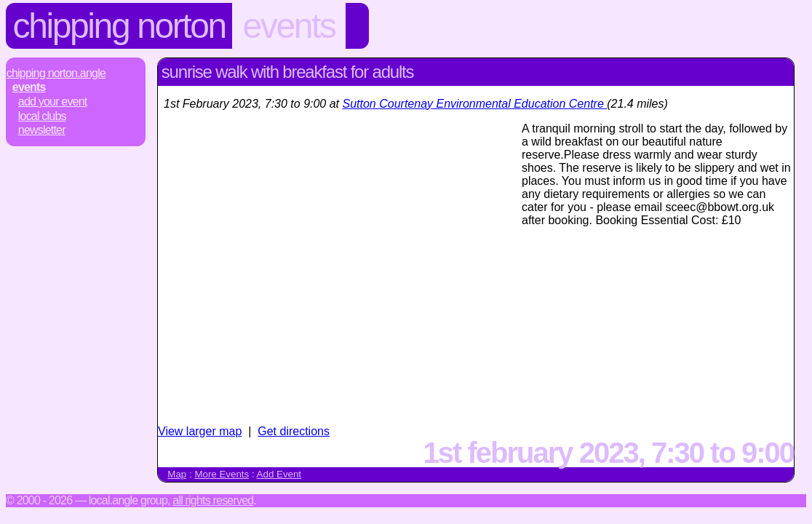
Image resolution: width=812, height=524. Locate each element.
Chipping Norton (119, 26)
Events (288, 26)
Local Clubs (42, 116)
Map (177, 474)
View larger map (200, 431)
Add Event (279, 474)
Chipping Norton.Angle (56, 73)
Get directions (294, 431)
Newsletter (42, 130)
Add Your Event (53, 102)
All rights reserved (213, 500)
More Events (222, 474)
